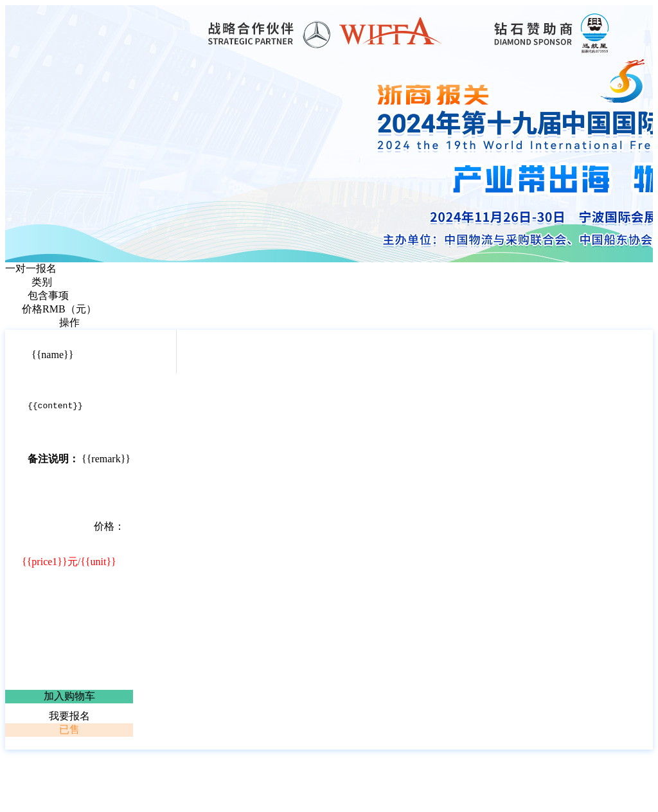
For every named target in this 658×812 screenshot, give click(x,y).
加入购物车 (69, 698)
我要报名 (69, 718)
